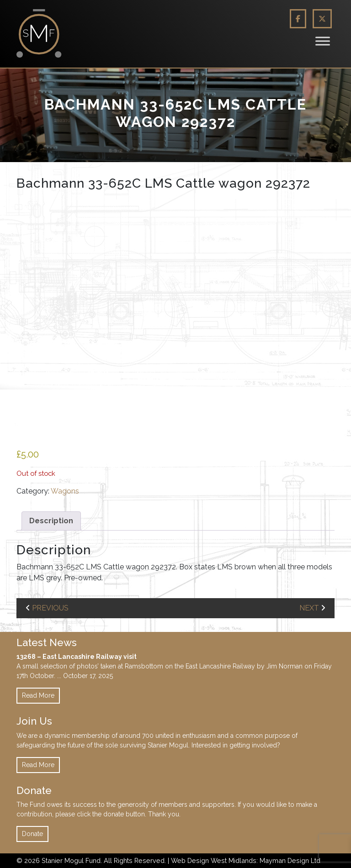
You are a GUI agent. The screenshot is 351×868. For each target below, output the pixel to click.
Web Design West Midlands (214, 860)
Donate (32, 834)
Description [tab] (51, 521)
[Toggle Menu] (323, 41)
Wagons (65, 491)
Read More (38, 695)
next (309, 608)
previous (50, 608)
